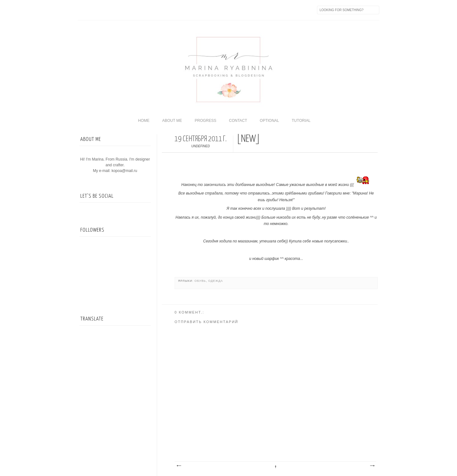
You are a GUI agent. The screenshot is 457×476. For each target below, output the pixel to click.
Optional (270, 121)
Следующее (179, 466)
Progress (205, 121)
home (144, 121)
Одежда (215, 281)
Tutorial (301, 121)
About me (172, 121)
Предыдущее (372, 466)
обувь (200, 281)
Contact (238, 121)
